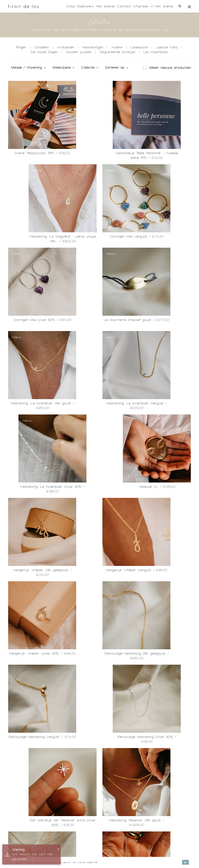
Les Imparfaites (155, 52)
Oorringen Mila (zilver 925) (42, 320)
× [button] (58, 849)
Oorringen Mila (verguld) (136, 236)
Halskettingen (93, 47)
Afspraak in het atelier (153, 6)
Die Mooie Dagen (44, 52)
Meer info (92, 862)
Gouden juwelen (79, 52)
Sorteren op (116, 68)
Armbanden (65, 47)
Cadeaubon (139, 47)
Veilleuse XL (157, 487)
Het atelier (106, 6)
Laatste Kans (167, 47)
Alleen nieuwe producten (167, 68)
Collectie (90, 68)
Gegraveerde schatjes (117, 52)
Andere (117, 47)
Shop (71, 6)
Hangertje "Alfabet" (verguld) (137, 570)
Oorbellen (41, 47)
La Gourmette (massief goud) (136, 320)
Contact (124, 6)
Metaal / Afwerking (28, 68)
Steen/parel (63, 68)
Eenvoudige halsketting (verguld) (42, 737)
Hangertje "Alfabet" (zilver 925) (42, 653)
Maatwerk (86, 6)
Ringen (21, 47)
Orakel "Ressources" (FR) (42, 153)
